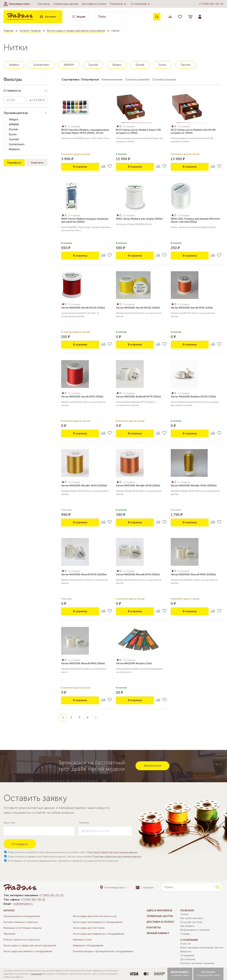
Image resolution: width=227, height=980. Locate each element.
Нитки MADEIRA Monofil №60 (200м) (83, 663)
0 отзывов (74, 126)
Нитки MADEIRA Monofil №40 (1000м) (84, 574)
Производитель (16, 113)
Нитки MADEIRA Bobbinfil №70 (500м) (138, 397)
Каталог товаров (30, 31)
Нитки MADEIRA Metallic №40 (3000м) (194, 486)
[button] (17, 4)
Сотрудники (187, 955)
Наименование (112, 79)
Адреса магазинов (159, 911)
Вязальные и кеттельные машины (23, 928)
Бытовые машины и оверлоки (21, 922)
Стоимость (12, 91)
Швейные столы (82, 940)
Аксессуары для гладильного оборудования (99, 934)
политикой (36, 974)
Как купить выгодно (192, 918)
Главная (8, 31)
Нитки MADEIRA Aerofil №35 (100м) (192, 308)
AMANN (69, 65)
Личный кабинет (158, 933)
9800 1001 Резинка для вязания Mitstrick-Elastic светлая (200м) (196, 220)
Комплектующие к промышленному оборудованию (103, 951)
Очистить (37, 163)
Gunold (93, 65)
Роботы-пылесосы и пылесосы (22, 940)
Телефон (84, 823)
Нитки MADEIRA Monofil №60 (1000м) (193, 574)
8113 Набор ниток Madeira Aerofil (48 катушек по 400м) (193, 131)
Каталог (48, 17)
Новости (186, 944)
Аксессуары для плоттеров (89, 928)
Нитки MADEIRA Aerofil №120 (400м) (138, 308)
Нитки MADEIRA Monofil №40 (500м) (138, 574)
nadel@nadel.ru (23, 904)
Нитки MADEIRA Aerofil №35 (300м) (82, 397)
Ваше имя (9, 823)
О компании (141, 4)
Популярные (90, 79)
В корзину (80, 167)
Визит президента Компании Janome (202, 948)
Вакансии (186, 952)
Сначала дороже (164, 79)
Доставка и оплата (94, 4)
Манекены (9, 934)
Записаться (152, 766)
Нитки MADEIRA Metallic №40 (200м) (138, 486)
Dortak (140, 65)
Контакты (44, 4)
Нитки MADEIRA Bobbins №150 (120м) (193, 397)
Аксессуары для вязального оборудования (98, 922)
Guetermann (41, 65)
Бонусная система (191, 922)
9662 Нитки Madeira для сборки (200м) (139, 219)
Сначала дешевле (137, 79)
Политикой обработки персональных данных (112, 852)
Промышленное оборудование (22, 916)
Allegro (117, 65)
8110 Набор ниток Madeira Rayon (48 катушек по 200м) (138, 131)
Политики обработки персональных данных (117, 857)
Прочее (186, 65)
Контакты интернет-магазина (197, 963)
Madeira (14, 65)
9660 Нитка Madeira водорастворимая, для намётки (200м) (85, 220)
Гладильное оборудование (88, 945)
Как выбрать (187, 926)
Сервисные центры (66, 4)
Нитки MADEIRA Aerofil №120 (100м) (83, 308)
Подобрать (14, 163)
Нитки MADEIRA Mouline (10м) (134, 663)
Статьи (184, 914)
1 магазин (145, 887)
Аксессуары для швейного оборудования (28, 951)
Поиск (157, 17)
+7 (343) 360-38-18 (33, 900)
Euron (162, 65)
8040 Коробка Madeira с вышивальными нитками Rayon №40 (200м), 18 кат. (85, 131)
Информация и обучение (195, 930)
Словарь (185, 934)
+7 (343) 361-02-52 (211, 4)
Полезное (118, 4)
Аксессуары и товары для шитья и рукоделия (76, 31)
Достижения (188, 959)
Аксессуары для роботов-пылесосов (95, 916)
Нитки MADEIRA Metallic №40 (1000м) (84, 486)
